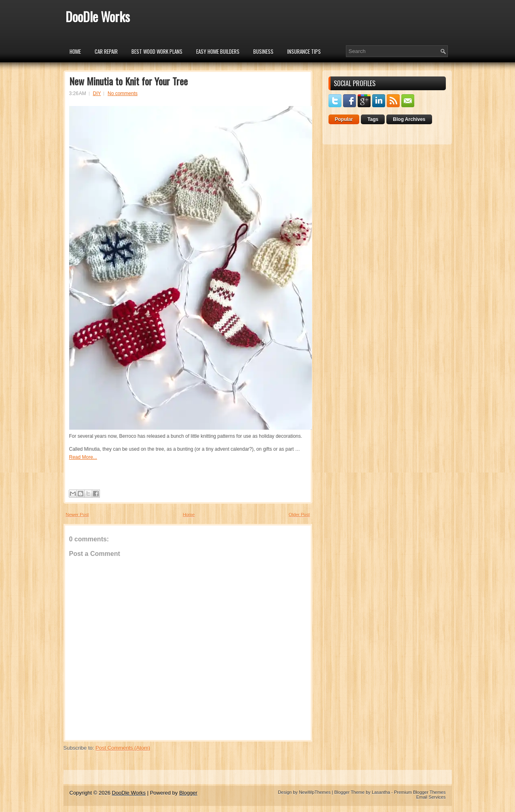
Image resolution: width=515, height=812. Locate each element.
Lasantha (381, 792)
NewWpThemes (315, 792)
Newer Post (77, 515)
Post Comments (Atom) (123, 748)
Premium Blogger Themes (420, 792)
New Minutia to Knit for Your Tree (128, 81)
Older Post (299, 515)
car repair (106, 51)
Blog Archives (409, 119)
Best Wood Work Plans (157, 51)
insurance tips (304, 51)
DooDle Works (98, 16)
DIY (97, 93)
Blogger (188, 793)
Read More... (83, 457)
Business (263, 51)
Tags (373, 119)
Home (75, 51)
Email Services (431, 797)
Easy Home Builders (218, 51)
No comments (123, 93)
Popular (344, 119)
